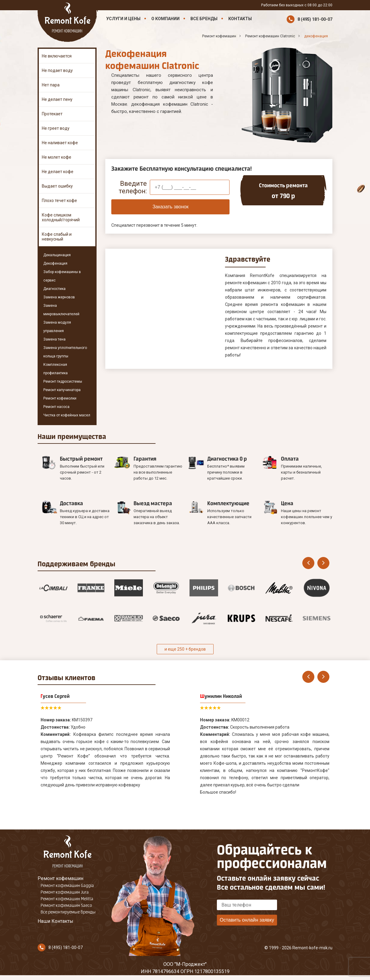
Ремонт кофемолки (60, 398)
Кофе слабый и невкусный (57, 237)
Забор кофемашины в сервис (62, 276)
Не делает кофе (58, 172)
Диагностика (54, 289)
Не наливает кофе (60, 143)
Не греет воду (56, 128)
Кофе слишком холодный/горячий (61, 217)
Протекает (52, 114)
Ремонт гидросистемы (63, 381)
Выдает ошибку (57, 186)
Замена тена (54, 339)
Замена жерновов (59, 297)
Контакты (240, 19)
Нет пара (51, 85)
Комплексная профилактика (56, 369)
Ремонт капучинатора (62, 390)
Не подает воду (57, 70)
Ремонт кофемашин (60, 878)
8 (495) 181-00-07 (315, 19)
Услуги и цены (123, 19)
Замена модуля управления (57, 327)
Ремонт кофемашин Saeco (66, 905)
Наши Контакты (56, 921)
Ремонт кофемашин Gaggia (67, 885)
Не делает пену (57, 99)
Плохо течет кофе (59, 201)
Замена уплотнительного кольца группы (65, 352)
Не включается (57, 56)
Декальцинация (57, 255)
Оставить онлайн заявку (247, 920)
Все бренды (204, 19)
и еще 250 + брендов (185, 649)
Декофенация (55, 263)
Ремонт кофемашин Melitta (67, 899)
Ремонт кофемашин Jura (65, 892)
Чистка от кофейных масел (67, 415)
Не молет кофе (57, 157)
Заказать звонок (171, 207)
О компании (165, 19)
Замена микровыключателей (61, 310)
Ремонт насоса (56, 407)
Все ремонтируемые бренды (68, 912)
